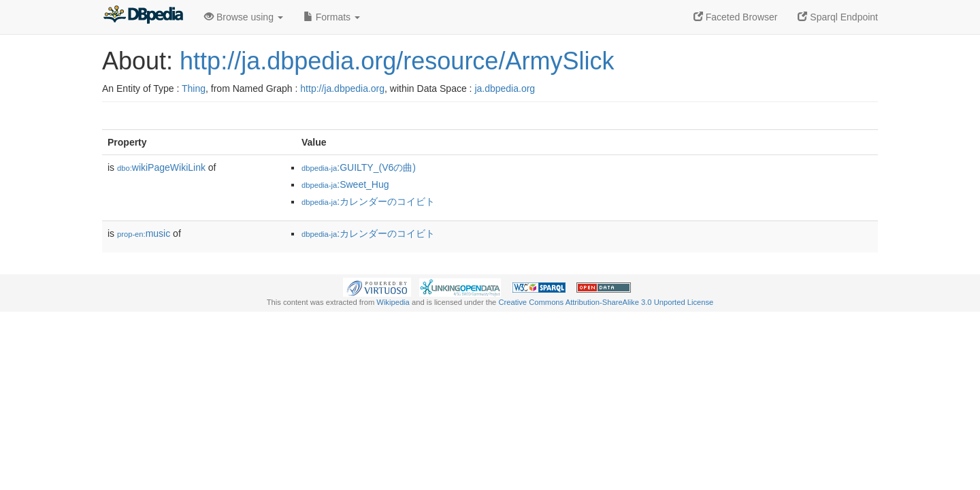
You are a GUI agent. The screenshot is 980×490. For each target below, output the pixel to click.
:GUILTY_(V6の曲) (359, 167)
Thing (194, 88)
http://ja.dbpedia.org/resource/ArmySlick (397, 61)
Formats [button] (332, 17)
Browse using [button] (244, 17)
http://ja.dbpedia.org (342, 88)
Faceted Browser (736, 17)
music (144, 233)
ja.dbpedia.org (505, 88)
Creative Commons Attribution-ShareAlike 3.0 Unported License (606, 302)
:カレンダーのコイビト (368, 201)
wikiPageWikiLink (161, 167)
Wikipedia (393, 302)
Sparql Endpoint (838, 17)
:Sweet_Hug (345, 184)
